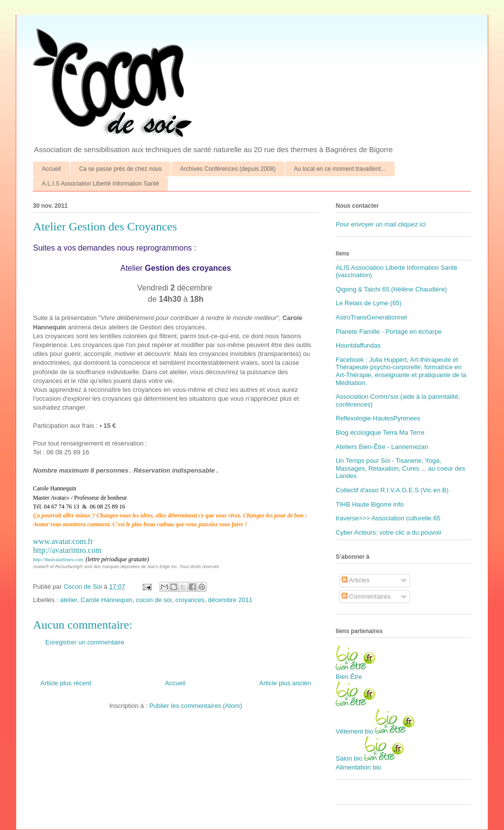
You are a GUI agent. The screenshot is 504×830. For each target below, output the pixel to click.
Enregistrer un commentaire (85, 642)
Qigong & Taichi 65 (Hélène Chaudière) (391, 289)
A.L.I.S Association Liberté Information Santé (100, 184)
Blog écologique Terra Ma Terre (380, 432)
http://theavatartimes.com (58, 559)
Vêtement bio (355, 731)
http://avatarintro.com (67, 550)
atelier (69, 600)
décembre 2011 (230, 600)
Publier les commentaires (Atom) (196, 706)
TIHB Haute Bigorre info (370, 504)
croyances (190, 600)
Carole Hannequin (107, 600)
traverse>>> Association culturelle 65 (388, 518)
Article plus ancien (285, 683)
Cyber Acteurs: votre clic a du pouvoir (389, 532)
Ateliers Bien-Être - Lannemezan (382, 447)
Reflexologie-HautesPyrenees (378, 418)
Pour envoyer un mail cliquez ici (381, 224)
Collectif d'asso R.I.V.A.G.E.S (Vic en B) (392, 490)
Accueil (51, 169)
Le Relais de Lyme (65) (369, 303)
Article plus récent (66, 683)
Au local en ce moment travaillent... (340, 169)
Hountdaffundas (358, 345)
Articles (356, 580)
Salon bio (349, 758)
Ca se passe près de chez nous (121, 169)
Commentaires (366, 596)
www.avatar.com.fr (63, 541)
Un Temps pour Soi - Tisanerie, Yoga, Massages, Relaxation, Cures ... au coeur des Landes (400, 468)
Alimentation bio (359, 767)
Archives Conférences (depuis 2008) (228, 169)
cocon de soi (154, 600)
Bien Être (349, 677)
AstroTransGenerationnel (371, 317)
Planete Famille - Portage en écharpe (389, 332)
